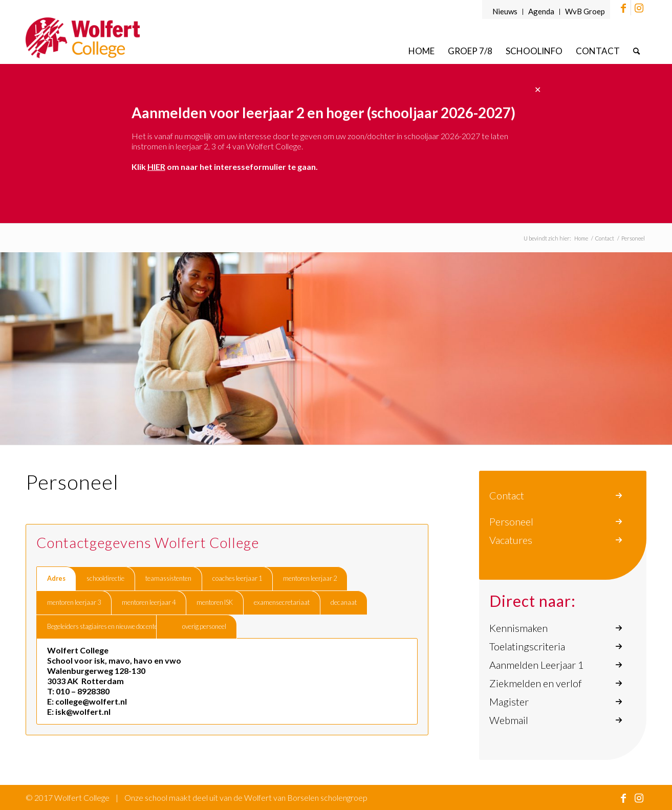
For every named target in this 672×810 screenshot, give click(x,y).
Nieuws (505, 11)
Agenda (541, 11)
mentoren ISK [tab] (215, 602)
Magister (509, 702)
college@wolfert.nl (91, 701)
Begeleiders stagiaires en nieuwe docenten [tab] (104, 626)
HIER (156, 167)
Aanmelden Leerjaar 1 (537, 665)
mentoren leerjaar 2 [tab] (310, 578)
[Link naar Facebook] (623, 8)
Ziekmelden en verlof (536, 683)
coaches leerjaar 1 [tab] (237, 578)
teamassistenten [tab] (168, 578)
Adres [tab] (56, 578)
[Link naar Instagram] (639, 8)
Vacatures (511, 540)
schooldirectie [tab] (105, 578)
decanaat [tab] (344, 602)
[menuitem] (505, 12)
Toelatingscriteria (527, 646)
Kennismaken (518, 628)
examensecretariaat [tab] (282, 602)
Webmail (509, 720)
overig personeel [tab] (204, 626)
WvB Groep (585, 11)
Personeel (511, 521)
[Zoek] (636, 51)
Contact (507, 495)
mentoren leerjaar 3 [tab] (74, 602)
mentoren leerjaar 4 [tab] (149, 602)
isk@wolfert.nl (83, 712)
